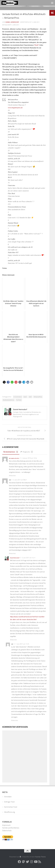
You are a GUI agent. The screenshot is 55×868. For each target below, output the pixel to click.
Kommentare (11, 452)
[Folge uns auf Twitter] (27, 862)
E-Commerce (18, 397)
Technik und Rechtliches (11, 828)
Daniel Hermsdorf (12, 22)
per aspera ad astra (14, 458)
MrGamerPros (38, 397)
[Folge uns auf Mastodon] (23, 862)
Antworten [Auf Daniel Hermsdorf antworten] (13, 640)
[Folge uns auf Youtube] (36, 862)
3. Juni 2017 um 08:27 (20, 480)
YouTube (19, 400)
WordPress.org (10, 812)
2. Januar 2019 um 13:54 (29, 458)
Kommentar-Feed (11, 807)
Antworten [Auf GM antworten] (12, 553)
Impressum (6, 825)
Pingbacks (27, 452)
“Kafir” (37, 45)
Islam (25, 397)
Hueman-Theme (40, 857)
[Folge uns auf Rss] (40, 862)
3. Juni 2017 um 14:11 (29, 558)
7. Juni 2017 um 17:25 (22, 644)
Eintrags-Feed (9, 802)
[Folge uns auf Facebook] (19, 862)
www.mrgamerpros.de (15, 108)
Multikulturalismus (9, 400)
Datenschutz (7, 831)
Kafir (30, 397)
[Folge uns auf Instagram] (32, 862)
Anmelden (8, 797)
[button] (4, 382)
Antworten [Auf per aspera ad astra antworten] (12, 476)
